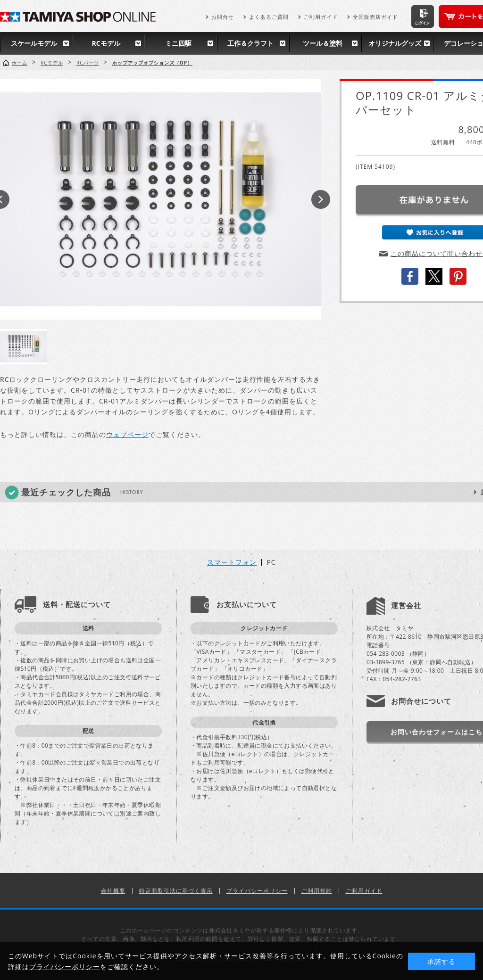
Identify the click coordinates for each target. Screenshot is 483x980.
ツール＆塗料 (323, 43)
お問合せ (223, 17)
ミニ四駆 (178, 43)
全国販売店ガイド (375, 17)
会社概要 (113, 891)
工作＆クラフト (250, 43)
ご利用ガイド (321, 17)
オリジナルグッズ (395, 43)
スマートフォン (232, 562)
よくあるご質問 (269, 17)
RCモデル (106, 43)
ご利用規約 (317, 891)
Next (321, 199)
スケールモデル (34, 43)
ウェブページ (127, 434)
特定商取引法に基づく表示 (176, 891)
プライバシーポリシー (257, 891)
